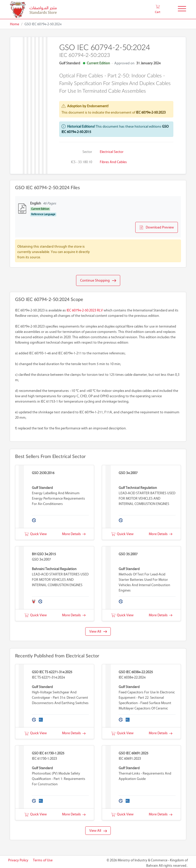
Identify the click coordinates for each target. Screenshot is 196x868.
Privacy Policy (18, 860)
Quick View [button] (36, 534)
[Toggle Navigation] (182, 10)
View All (98, 631)
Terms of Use (43, 860)
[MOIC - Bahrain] (33, 10)
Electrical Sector (112, 152)
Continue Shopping (98, 281)
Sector (87, 152)
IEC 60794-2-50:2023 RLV (85, 310)
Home (15, 24)
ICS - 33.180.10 (82, 162)
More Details (74, 534)
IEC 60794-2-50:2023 (151, 112)
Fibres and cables (113, 162)
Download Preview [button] (157, 227)
